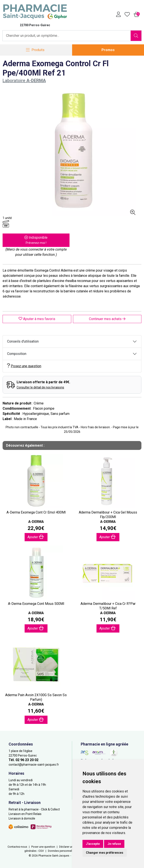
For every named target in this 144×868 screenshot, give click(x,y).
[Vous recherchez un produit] (67, 36)
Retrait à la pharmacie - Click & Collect (34, 809)
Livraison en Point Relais (25, 814)
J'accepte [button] (93, 844)
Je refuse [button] (114, 844)
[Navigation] (35, 50)
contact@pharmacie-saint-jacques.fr (34, 765)
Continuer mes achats (107, 319)
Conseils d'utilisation (23, 341)
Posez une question (24, 366)
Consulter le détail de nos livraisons (40, 387)
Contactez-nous (17, 847)
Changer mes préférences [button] (105, 853)
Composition (17, 354)
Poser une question (43, 847)
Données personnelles (62, 851)
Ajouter (36, 537)
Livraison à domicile (22, 818)
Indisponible (36, 240)
